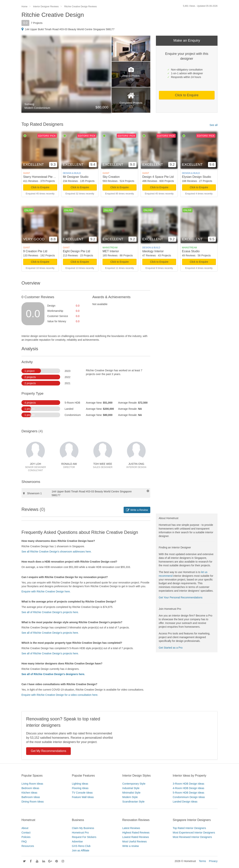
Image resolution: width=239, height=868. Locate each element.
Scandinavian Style (133, 802)
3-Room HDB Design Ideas (188, 784)
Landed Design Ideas (185, 802)
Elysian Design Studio (197, 177)
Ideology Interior (153, 251)
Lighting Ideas (80, 784)
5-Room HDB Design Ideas (188, 793)
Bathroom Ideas (31, 797)
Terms (202, 861)
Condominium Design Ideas (189, 797)
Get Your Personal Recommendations (181, 597)
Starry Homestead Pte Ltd (40, 177)
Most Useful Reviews (135, 842)
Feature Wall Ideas (83, 797)
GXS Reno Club (81, 846)
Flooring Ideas (80, 788)
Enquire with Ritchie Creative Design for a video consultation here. (60, 695)
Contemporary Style (134, 784)
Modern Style (130, 797)
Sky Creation (111, 177)
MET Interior (111, 251)
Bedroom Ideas (30, 788)
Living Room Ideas (32, 784)
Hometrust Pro (80, 833)
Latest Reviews (131, 828)
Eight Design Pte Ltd (77, 251)
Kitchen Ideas (29, 793)
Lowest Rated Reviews (136, 837)
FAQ (24, 842)
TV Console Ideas (82, 793)
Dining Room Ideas (33, 802)
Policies (26, 837)
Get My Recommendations (48, 751)
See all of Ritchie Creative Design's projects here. (50, 612)
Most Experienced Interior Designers (194, 833)
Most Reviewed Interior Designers (192, 837)
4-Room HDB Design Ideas (188, 788)
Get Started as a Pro (171, 648)
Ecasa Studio (191, 251)
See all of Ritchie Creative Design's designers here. (53, 674)
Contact (26, 833)
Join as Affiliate (81, 850)
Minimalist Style (131, 793)
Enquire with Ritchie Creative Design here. (46, 591)
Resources (28, 846)
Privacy (213, 861)
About (25, 828)
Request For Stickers (84, 837)
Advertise (77, 842)
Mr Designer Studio (76, 177)
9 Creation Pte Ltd (35, 251)
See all (214, 125)
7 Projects (37, 23)
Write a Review (137, 510)
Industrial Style (131, 788)
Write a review (131, 846)
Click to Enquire (187, 95)
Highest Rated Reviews (136, 833)
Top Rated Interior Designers (189, 828)
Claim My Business (83, 828)
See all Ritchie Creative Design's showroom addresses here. (56, 552)
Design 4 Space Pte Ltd (158, 177)
